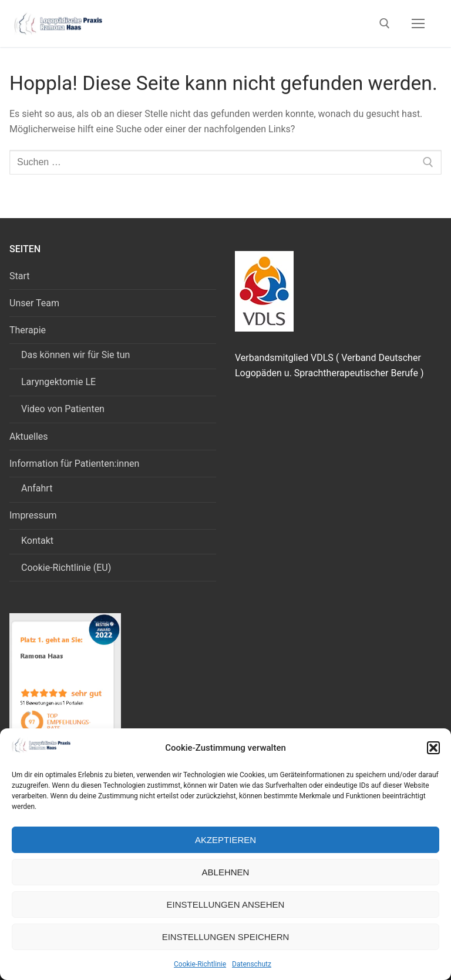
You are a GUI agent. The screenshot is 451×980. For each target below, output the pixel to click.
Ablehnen (226, 872)
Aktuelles (29, 437)
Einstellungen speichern (226, 937)
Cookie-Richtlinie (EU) (66, 568)
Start (19, 276)
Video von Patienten (63, 409)
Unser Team (34, 303)
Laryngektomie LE (58, 382)
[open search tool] (385, 24)
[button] (433, 748)
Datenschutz (252, 964)
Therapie (29, 330)
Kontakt (37, 541)
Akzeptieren (225, 840)
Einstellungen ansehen (226, 904)
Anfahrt (37, 488)
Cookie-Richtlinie (200, 964)
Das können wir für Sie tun (75, 355)
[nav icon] (418, 24)
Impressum (34, 515)
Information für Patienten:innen (75, 464)
